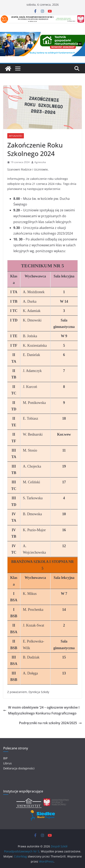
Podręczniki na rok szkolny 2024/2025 (50, 723)
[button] (5, 44)
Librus (7, 763)
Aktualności (16, 136)
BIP (5, 758)
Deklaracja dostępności (19, 768)
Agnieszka (40, 162)
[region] (42, 44)
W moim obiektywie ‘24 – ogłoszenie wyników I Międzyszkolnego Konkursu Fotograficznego (41, 710)
